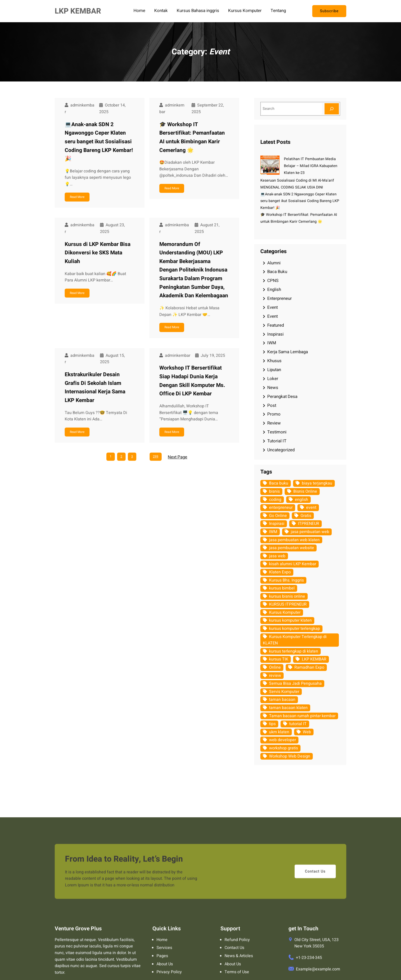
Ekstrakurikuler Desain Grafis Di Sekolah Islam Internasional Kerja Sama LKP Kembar (95, 387)
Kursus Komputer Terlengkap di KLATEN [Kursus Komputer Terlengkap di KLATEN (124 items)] (295, 640)
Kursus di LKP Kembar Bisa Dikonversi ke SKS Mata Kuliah (98, 253)
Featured (276, 325)
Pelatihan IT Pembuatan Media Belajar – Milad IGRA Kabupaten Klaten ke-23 (311, 166)
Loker (273, 379)
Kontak (161, 11)
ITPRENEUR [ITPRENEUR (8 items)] (309, 524)
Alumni (274, 263)
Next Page (177, 457)
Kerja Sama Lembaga (288, 352)
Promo (274, 414)
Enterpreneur (280, 298)
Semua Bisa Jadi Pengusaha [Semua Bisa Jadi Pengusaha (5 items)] (295, 683)
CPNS (273, 281)
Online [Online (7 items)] (275, 667)
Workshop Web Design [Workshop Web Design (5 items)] (290, 756)
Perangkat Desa (282, 397)
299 (156, 456)
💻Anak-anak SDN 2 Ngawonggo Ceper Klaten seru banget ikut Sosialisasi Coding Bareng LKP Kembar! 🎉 (99, 142)
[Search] (332, 109)
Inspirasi (275, 334)
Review (274, 423)
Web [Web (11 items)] (307, 732)
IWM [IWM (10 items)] (273, 532)
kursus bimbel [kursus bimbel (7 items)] (282, 588)
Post (272, 405)
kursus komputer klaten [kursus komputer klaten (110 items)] (290, 620)
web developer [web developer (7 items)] (282, 740)
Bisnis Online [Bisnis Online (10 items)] (305, 491)
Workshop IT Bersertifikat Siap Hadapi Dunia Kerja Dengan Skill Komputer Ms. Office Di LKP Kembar (192, 381)
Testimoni (277, 432)
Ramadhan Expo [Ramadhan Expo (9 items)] (309, 667)
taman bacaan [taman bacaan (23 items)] (282, 700)
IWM (272, 343)
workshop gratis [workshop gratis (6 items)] (283, 748)
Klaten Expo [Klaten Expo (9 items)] (280, 572)
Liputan (274, 370)
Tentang (278, 11)
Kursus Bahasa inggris (198, 11)
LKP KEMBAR (78, 11)
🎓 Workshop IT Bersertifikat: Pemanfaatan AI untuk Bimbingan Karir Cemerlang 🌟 (192, 137)
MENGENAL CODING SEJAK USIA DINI (292, 187)
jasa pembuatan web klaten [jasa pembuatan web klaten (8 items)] (294, 540)
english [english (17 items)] (302, 500)
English (274, 290)
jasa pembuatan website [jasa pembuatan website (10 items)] (292, 548)
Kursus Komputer (245, 11)
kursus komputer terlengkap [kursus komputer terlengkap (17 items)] (294, 629)
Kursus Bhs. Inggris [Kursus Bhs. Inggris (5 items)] (286, 580)
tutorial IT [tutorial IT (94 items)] (298, 724)
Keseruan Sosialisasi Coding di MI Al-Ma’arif (297, 180)
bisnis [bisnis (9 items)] (274, 491)
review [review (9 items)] (275, 676)
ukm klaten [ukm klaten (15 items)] (279, 732)
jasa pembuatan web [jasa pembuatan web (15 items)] (310, 532)
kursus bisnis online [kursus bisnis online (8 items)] (287, 596)
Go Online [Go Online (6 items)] (278, 516)
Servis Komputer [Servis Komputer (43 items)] (284, 692)
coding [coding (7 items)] (275, 500)
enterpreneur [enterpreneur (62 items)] (281, 507)
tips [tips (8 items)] (272, 724)
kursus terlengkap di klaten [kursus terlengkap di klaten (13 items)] (294, 651)
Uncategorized (281, 450)
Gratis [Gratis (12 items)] (306, 516)
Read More (77, 197)
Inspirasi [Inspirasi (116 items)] (277, 524)
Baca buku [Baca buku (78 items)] (279, 483)
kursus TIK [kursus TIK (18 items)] (279, 659)
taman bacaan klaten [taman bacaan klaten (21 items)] (288, 708)
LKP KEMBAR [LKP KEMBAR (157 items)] (314, 659)
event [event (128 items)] (311, 507)
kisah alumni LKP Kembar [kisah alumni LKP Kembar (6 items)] (293, 564)
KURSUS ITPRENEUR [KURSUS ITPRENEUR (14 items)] (288, 604)
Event (272, 307)
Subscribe (329, 11)
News (273, 388)
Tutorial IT (277, 441)
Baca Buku (277, 272)
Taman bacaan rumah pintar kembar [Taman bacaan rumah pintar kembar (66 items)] (302, 716)
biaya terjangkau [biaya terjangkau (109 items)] (317, 483)
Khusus (274, 361)
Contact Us (315, 953)
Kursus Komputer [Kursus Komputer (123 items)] (285, 612)
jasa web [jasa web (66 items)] (277, 556)
